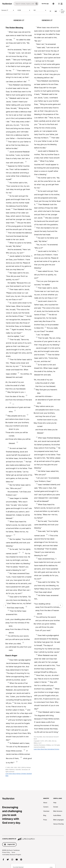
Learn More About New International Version (46, 749)
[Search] (24, 4)
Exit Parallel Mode (62, 11)
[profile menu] (60, 4)
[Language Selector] (53, 4)
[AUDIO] (50, 11)
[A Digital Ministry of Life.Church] (33, 838)
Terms (13, 852)
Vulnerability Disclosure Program (12, 855)
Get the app (45, 4)
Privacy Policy (6, 852)
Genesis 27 (8, 10)
